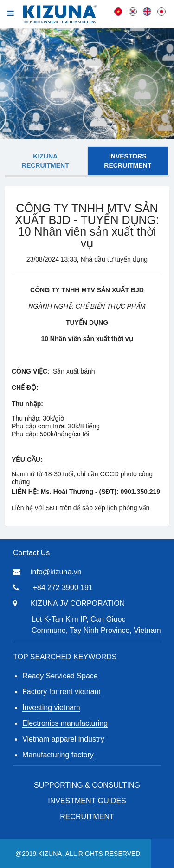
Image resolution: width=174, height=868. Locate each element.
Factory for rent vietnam (61, 692)
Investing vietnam (51, 707)
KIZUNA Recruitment (45, 161)
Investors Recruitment (128, 161)
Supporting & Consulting (87, 785)
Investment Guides (87, 801)
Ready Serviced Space (60, 676)
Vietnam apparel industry (63, 739)
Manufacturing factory (58, 755)
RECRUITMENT (87, 817)
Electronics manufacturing (65, 723)
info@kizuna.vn (56, 572)
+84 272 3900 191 (62, 588)
